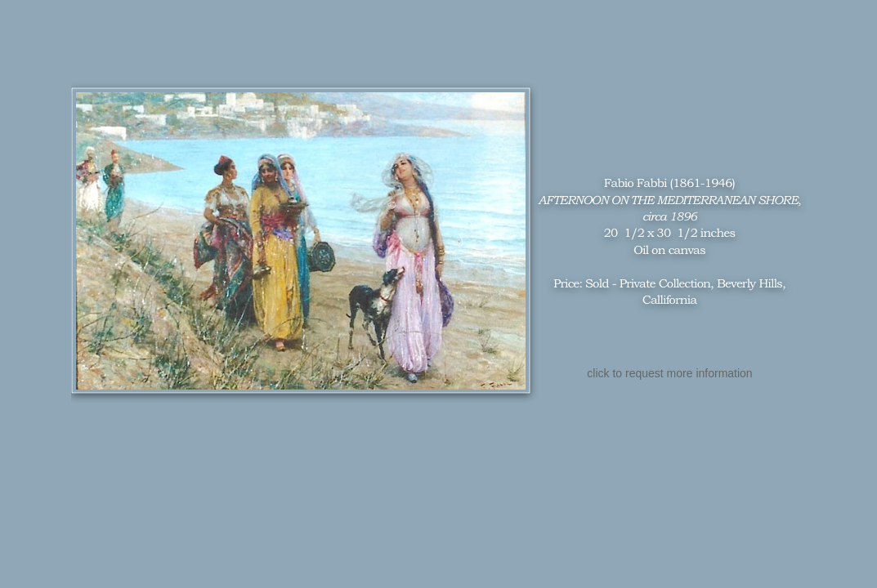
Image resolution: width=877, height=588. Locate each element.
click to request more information (669, 373)
